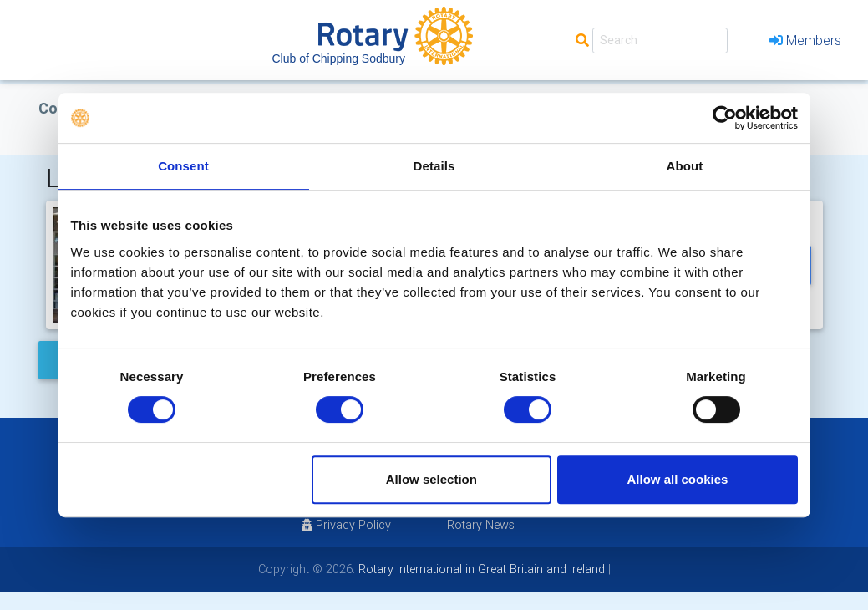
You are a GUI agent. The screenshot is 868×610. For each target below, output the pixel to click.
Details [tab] (434, 166)
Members (805, 40)
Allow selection (431, 479)
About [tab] (685, 166)
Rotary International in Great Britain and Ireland (480, 569)
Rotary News (481, 525)
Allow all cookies (678, 479)
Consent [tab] (183, 166)
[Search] (660, 41)
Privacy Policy (346, 525)
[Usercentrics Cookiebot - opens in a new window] (725, 118)
